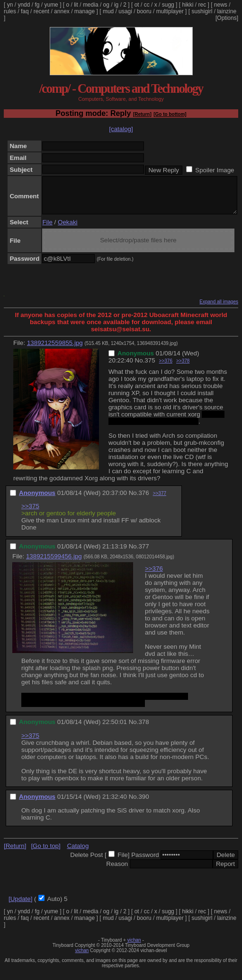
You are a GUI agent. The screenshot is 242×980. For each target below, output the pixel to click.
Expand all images (219, 309)
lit (76, 5)
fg (37, 5)
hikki (188, 5)
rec (202, 5)
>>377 (160, 500)
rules (10, 11)
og (106, 5)
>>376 (166, 368)
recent (41, 11)
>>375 (30, 513)
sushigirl (202, 11)
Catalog (78, 853)
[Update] (20, 906)
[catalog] (121, 129)
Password (145, 862)
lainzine (227, 11)
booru (144, 11)
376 (143, 500)
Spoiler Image (215, 170)
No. (140, 367)
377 (143, 553)
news (221, 5)
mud (108, 11)
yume (51, 5)
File (47, 229)
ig (116, 5)
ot (137, 5)
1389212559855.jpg (55, 350)
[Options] (227, 18)
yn (10, 5)
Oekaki (67, 229)
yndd (24, 5)
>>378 (183, 368)
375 (150, 367)
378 (143, 729)
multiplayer (170, 11)
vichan (134, 947)
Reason (117, 871)
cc (147, 5)
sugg (168, 5)
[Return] (142, 114)
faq (25, 11)
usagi (125, 11)
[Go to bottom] (170, 114)
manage (85, 11)
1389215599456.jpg (54, 563)
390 (143, 804)
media (91, 5)
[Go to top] (45, 853)
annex (62, 11)
